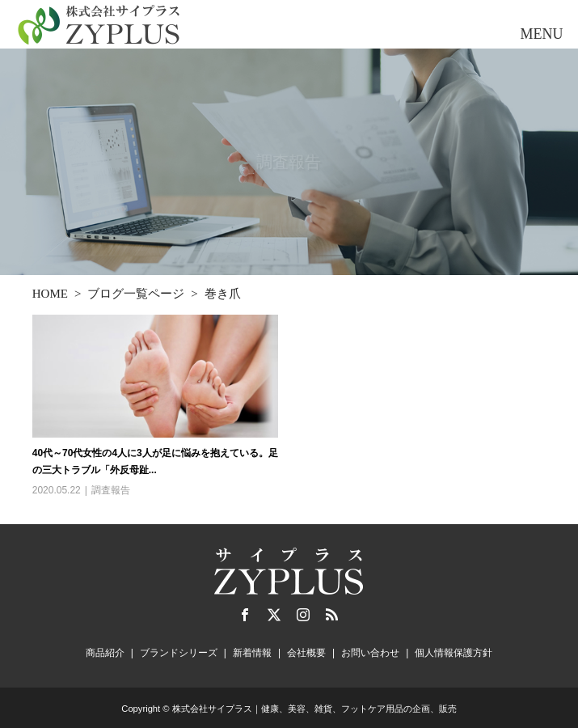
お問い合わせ (370, 653)
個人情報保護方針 (454, 653)
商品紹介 (105, 653)
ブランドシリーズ (179, 653)
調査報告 (111, 490)
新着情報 (252, 653)
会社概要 (306, 653)
